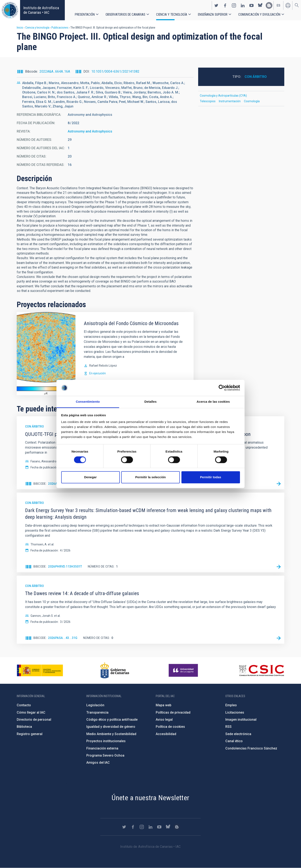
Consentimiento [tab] (88, 402)
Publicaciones (60, 28)
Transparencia (97, 712)
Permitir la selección (150, 477)
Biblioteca (24, 727)
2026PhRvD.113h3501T (65, 566)
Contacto (24, 705)
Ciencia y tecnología (172, 15)
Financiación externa (102, 748)
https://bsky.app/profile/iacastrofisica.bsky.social (260, 5)
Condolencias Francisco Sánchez (251, 748)
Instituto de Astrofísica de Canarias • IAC (41, 10)
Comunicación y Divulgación (259, 15)
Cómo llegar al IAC (31, 712)
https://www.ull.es (184, 670)
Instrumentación (230, 101)
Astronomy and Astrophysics (90, 131)
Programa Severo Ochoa (105, 755)
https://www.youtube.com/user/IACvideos (251, 5)
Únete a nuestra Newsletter (150, 798)
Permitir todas (211, 477)
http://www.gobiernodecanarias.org (115, 670)
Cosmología (252, 101)
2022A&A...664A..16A (55, 71)
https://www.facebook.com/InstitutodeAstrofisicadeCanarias (225, 5)
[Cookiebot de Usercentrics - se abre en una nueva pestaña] (222, 388)
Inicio (20, 28)
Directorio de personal (34, 720)
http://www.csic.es (261, 670)
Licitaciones (235, 712)
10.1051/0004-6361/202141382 (115, 71)
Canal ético (234, 741)
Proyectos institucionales (106, 741)
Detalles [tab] (150, 402)
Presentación (85, 15)
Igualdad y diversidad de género (111, 727)
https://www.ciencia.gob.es (40, 670)
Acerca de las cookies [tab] (213, 402)
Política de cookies (170, 727)
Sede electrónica (238, 734)
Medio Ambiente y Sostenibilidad (111, 734)
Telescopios (208, 101)
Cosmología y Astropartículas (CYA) (223, 96)
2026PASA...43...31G (63, 638)
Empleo (231, 705)
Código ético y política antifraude (112, 720)
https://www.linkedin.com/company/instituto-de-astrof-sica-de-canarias (243, 5)
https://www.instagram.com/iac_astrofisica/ (234, 5)
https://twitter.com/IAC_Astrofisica (216, 5)
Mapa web (164, 705)
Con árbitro (256, 77)
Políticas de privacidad (173, 712)
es (279, 5)
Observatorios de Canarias (125, 15)
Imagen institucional (241, 720)
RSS (228, 727)
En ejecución (98, 373)
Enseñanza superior (213, 15)
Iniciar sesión (288, 5)
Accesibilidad (166, 734)
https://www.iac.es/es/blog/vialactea (269, 5)
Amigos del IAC (98, 763)
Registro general (30, 734)
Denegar (90, 477)
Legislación (95, 705)
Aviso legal (164, 720)
